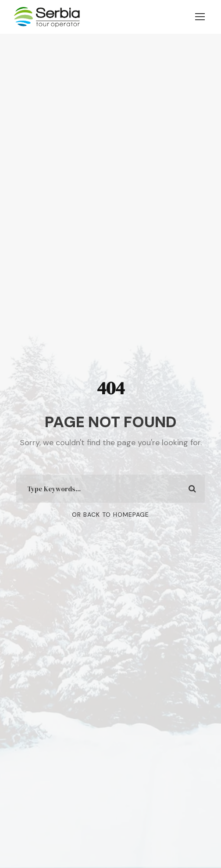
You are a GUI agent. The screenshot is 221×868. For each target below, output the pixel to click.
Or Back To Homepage (110, 515)
